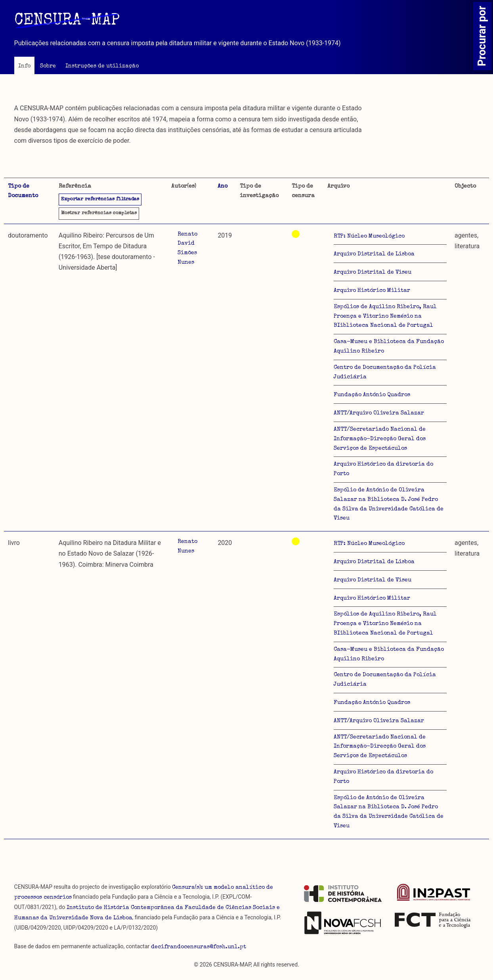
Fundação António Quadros (372, 395)
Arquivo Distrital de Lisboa (374, 254)
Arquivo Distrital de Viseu (373, 272)
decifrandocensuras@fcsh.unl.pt (199, 947)
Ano (223, 186)
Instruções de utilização (102, 66)
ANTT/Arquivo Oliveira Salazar (379, 413)
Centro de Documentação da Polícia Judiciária (385, 372)
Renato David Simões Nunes (187, 248)
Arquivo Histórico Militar (372, 291)
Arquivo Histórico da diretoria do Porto (383, 469)
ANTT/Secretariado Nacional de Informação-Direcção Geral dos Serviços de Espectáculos (380, 439)
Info (24, 66)
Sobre (48, 66)
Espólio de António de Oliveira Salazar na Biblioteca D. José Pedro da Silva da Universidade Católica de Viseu (389, 504)
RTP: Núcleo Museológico (369, 236)
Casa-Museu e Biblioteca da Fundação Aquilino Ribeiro (389, 347)
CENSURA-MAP (67, 21)
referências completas (99, 213)
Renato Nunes (187, 547)
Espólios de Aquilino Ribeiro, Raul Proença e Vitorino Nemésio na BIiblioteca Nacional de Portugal (385, 316)
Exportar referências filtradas (100, 199)
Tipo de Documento (23, 191)
